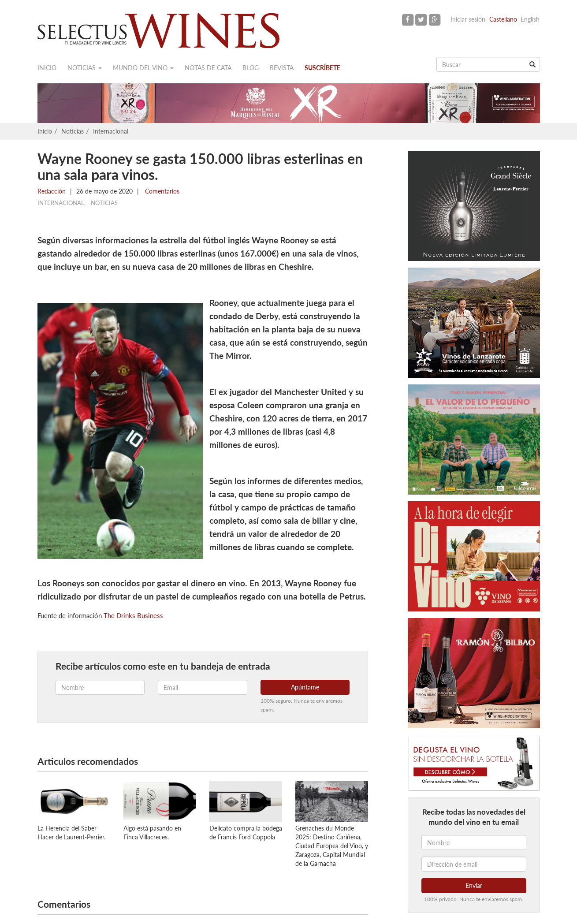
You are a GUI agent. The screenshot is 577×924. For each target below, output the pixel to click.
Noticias (85, 68)
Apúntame (305, 687)
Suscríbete (322, 68)
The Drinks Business (133, 615)
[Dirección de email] (474, 864)
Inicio (47, 68)
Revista (282, 68)
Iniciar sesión (468, 19)
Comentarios (161, 191)
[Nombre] (474, 842)
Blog (251, 68)
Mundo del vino (143, 68)
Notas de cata (208, 68)
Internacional (111, 131)
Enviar (474, 885)
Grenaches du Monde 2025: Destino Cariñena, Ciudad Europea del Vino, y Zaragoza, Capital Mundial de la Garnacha (332, 846)
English (530, 19)
